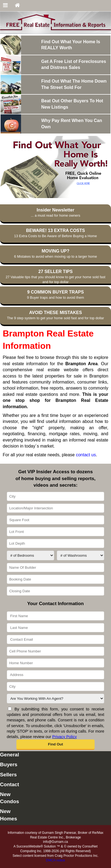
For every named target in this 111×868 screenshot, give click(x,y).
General (10, 755)
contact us (86, 455)
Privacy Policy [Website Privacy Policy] (65, 737)
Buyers (9, 764)
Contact (10, 784)
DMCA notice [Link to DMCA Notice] (55, 860)
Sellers (8, 775)
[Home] (17, 6)
